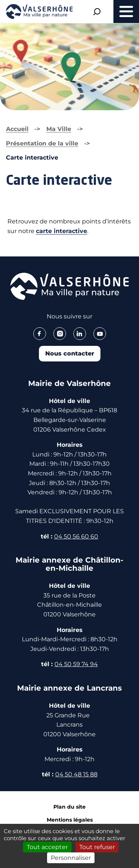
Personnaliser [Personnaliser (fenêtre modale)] (71, 858)
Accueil (17, 129)
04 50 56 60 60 (76, 536)
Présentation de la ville (42, 143)
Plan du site (69, 807)
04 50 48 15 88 (76, 774)
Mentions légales (70, 820)
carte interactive (62, 231)
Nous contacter (70, 353)
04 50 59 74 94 (76, 664)
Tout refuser (97, 847)
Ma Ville (59, 129)
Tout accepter (47, 847)
